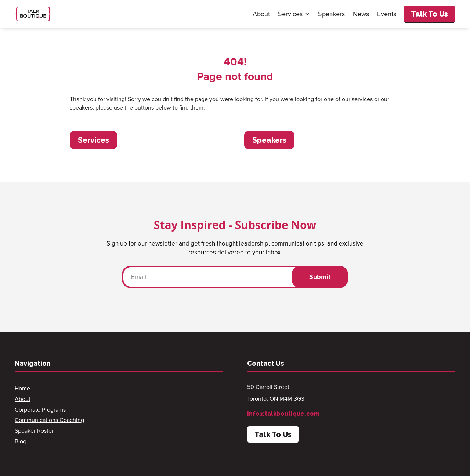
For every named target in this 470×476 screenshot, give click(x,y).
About (261, 14)
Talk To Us (429, 14)
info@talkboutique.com (283, 414)
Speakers (331, 14)
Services (290, 14)
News (361, 14)
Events (387, 14)
